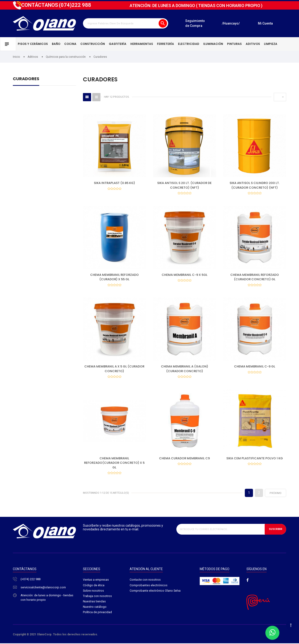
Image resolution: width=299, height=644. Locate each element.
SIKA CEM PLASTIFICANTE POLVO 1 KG (255, 459)
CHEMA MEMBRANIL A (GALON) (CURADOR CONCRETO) (185, 369)
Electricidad (189, 44)
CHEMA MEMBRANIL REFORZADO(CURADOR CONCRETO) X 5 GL (114, 463)
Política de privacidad (97, 613)
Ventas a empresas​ (96, 581)
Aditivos (253, 44)
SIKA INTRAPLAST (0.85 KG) (114, 183)
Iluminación (213, 44)
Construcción (93, 44)
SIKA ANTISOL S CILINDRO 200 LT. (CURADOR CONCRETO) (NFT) (255, 185)
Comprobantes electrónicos (149, 586)
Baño (56, 44)
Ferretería (166, 44)
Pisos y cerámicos (33, 44)
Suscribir (275, 530)
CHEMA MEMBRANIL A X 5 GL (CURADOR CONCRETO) (114, 369)
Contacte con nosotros (145, 581)
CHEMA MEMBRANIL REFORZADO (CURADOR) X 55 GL (114, 277)
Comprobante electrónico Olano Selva (155, 592)
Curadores (26, 79)
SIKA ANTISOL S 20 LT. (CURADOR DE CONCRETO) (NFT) (184, 185)
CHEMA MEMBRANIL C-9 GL (255, 367)
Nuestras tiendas (94, 603)
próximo (276, 494)
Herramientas (142, 44)
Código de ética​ (94, 586)
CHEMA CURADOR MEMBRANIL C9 (184, 459)
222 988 (75, 5)
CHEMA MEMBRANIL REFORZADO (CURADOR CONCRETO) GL (255, 277)
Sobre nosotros (94, 592)
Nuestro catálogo (95, 608)
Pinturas (234, 44)
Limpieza (271, 44)
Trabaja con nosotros (97, 597)
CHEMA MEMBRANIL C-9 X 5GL (185, 275)
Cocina (70, 44)
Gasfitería (118, 44)
